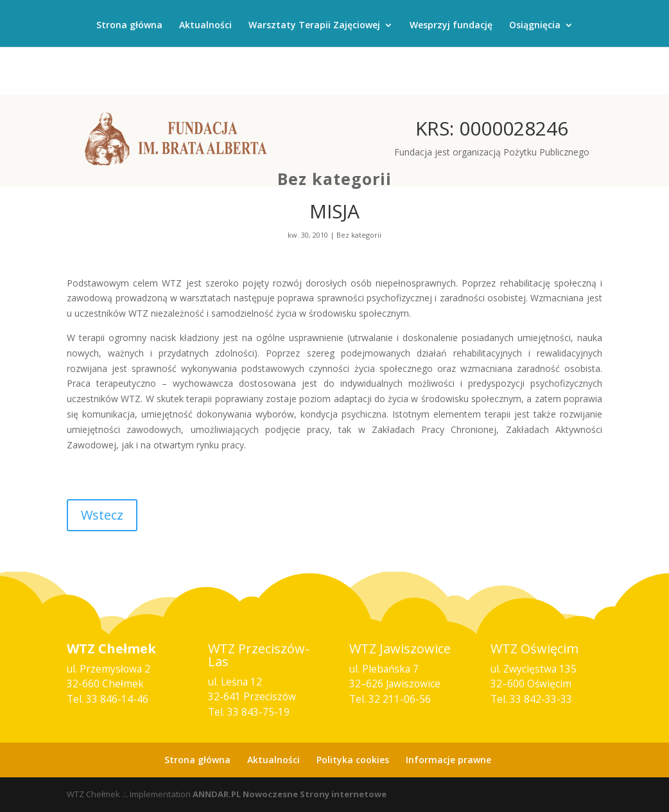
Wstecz (102, 515)
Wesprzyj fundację (451, 26)
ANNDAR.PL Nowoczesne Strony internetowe (290, 794)
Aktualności (205, 26)
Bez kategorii (334, 179)
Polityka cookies (353, 760)
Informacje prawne (448, 760)
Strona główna (129, 26)
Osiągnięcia (535, 26)
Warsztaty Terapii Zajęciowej (314, 26)
